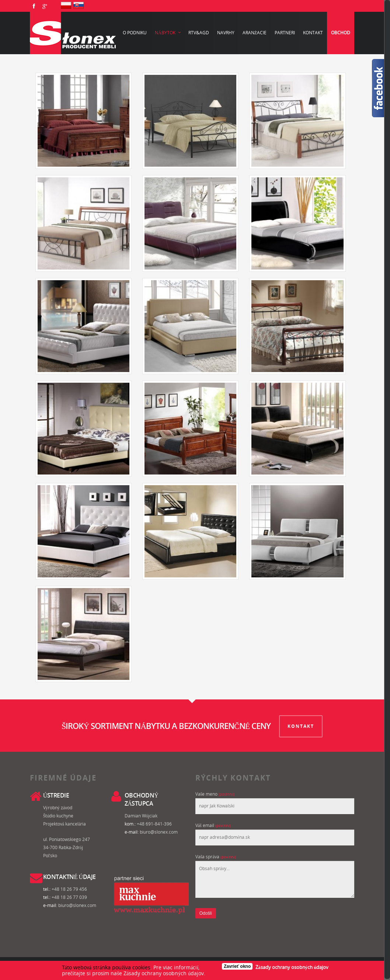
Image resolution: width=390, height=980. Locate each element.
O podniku (135, 33)
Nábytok (168, 33)
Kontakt (313, 33)
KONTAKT (302, 725)
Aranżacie (255, 33)
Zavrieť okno (237, 966)
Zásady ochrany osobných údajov (292, 967)
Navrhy (226, 33)
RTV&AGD (199, 33)
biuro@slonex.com (159, 831)
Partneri (285, 33)
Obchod (341, 33)
